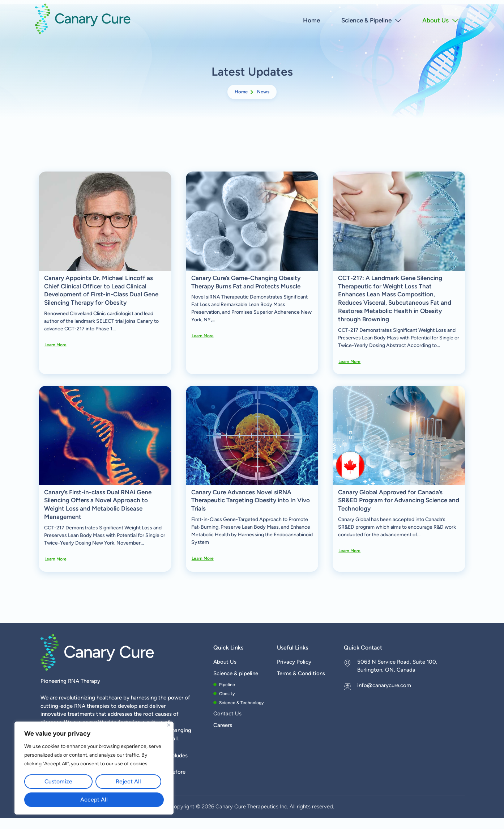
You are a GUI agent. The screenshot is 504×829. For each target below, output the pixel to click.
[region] (94, 768)
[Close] (169, 725)
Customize (59, 781)
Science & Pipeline (371, 20)
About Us (440, 20)
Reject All (128, 781)
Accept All (94, 800)
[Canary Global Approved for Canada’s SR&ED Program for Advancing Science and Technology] (399, 435)
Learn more (55, 345)
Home (311, 20)
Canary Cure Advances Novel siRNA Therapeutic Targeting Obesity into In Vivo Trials (251, 500)
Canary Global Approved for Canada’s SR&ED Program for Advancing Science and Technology (399, 500)
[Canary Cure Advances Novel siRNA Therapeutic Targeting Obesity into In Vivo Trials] (252, 435)
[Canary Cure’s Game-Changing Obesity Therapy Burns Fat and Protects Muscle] (252, 221)
